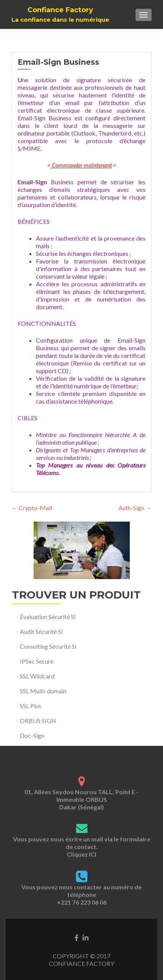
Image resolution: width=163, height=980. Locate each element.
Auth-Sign (135, 508)
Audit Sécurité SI (41, 631)
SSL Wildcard (37, 676)
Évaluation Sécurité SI (48, 617)
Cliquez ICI (81, 854)
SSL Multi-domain (43, 691)
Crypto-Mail (32, 508)
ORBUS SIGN (38, 721)
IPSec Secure (37, 661)
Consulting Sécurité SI (48, 646)
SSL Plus (31, 706)
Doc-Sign (32, 735)
